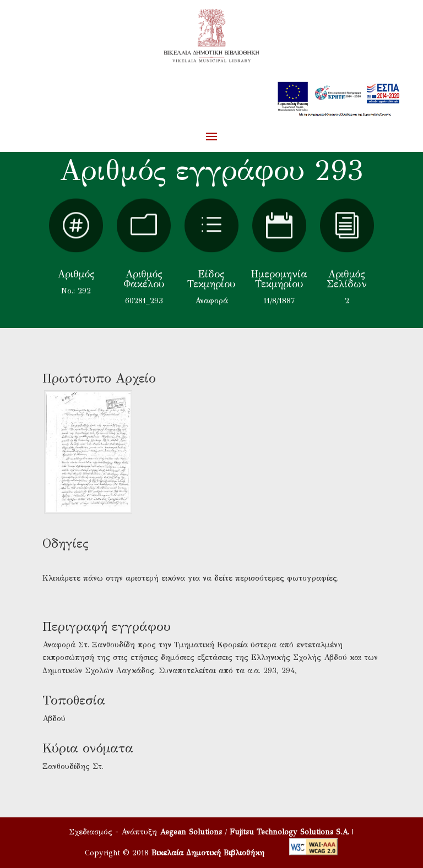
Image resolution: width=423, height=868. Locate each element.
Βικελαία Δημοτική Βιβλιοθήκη (208, 853)
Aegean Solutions (191, 832)
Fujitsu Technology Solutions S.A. (289, 832)
